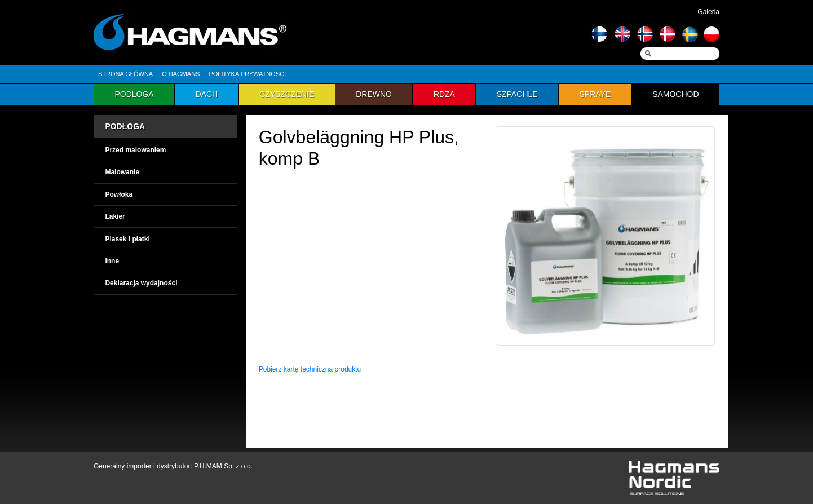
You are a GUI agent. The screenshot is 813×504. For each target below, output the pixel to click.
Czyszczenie (287, 94)
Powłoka (119, 194)
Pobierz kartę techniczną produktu (310, 369)
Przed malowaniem (135, 150)
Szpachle (517, 94)
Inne (112, 261)
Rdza (444, 94)
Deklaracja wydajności (141, 283)
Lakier (115, 216)
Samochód (675, 94)
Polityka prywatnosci (247, 74)
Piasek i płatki (127, 239)
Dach (207, 94)
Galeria (708, 12)
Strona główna (125, 74)
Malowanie (122, 172)
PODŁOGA (125, 126)
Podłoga (134, 94)
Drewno (374, 94)
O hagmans (181, 74)
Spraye (595, 94)
